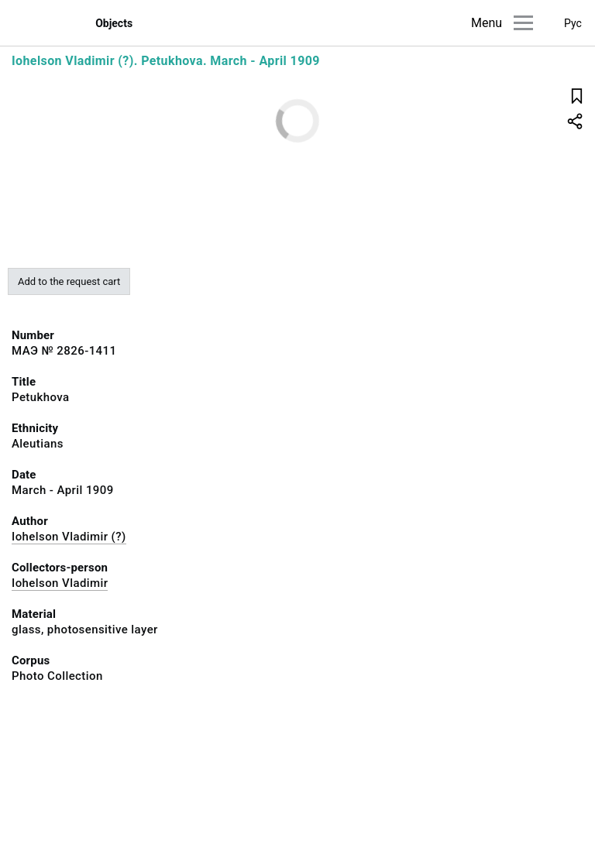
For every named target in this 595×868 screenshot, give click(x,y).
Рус (573, 23)
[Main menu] (523, 23)
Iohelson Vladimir (60, 583)
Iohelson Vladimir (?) (69, 537)
